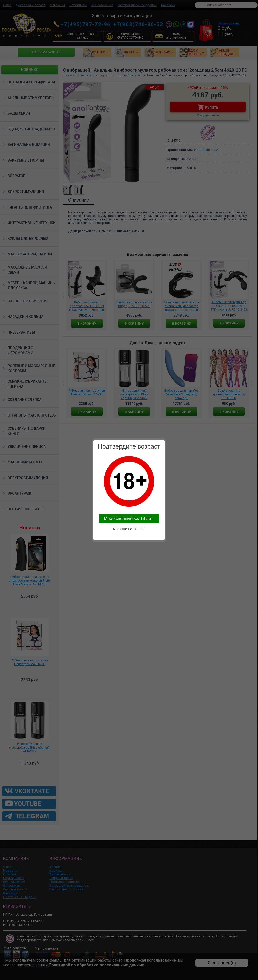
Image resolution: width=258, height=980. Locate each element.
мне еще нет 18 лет (129, 529)
